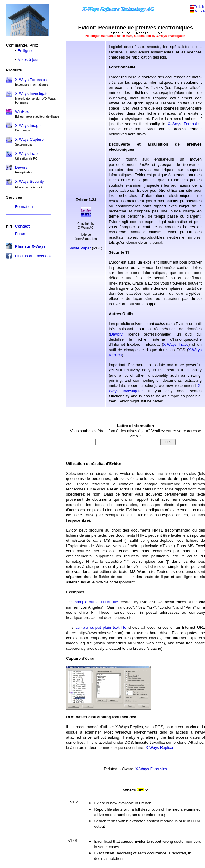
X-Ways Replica (159, 747)
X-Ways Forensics (31, 80)
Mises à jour (28, 60)
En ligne (25, 51)
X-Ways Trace (176, 344)
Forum (21, 234)
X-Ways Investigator (33, 93)
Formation (24, 207)
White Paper (80, 248)
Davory (116, 334)
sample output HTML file (97, 602)
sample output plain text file (101, 627)
